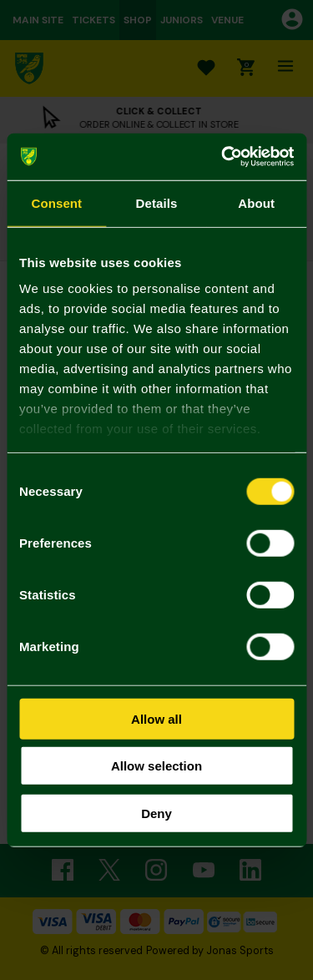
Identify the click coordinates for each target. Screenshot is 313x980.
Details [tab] (157, 202)
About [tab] (256, 202)
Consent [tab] (56, 202)
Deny (156, 813)
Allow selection (156, 766)
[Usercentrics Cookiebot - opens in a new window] (223, 157)
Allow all (156, 718)
